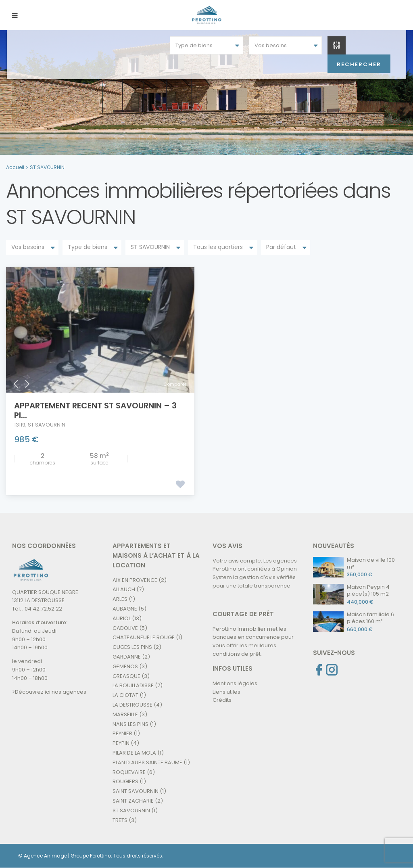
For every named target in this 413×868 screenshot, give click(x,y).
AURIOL (122, 618)
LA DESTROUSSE (132, 705)
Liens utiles (226, 692)
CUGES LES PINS (132, 647)
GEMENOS (125, 666)
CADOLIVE (125, 628)
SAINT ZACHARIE (133, 801)
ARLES (120, 599)
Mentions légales (235, 683)
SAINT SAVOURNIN (136, 791)
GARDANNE (127, 657)
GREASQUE (126, 676)
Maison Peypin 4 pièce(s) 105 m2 (368, 590)
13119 (20, 425)
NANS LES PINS (130, 724)
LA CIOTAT (125, 695)
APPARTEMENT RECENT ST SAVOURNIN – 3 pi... (95, 410)
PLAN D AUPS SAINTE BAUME (147, 762)
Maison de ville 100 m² (371, 563)
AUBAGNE (125, 609)
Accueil (15, 167)
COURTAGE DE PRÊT (243, 614)
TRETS (120, 820)
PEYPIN (121, 743)
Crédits (222, 700)
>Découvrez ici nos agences (49, 692)
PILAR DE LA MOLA (134, 753)
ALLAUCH (124, 589)
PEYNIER (122, 733)
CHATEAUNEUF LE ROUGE (144, 637)
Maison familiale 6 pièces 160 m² (370, 618)
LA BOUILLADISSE (133, 685)
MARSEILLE (125, 714)
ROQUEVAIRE (129, 772)
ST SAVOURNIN (47, 425)
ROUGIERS (125, 781)
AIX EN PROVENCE (135, 580)
